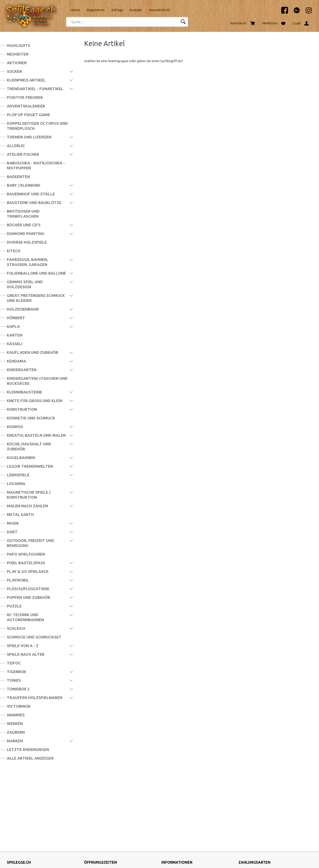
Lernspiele (18, 475)
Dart (12, 532)
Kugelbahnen (21, 458)
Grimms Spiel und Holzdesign (25, 284)
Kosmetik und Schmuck (31, 418)
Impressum (170, 821)
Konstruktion (22, 409)
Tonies (14, 680)
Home (75, 10)
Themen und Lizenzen (29, 137)
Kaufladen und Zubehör (33, 352)
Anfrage (117, 10)
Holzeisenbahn (23, 309)
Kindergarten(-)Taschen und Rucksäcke (37, 381)
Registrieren (96, 10)
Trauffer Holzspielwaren (35, 698)
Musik (13, 523)
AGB (165, 814)
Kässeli (15, 344)
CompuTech (200, 859)
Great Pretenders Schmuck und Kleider (36, 298)
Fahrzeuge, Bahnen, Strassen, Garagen (27, 262)
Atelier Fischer (23, 154)
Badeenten (18, 177)
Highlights (18, 45)
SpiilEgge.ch (127, 859)
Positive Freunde (25, 97)
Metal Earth (20, 514)
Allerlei (16, 146)
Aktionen (17, 63)
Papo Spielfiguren (26, 554)
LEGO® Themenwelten (30, 466)
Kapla (13, 326)
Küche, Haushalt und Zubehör (29, 446)
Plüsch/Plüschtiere (28, 589)
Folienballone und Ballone (36, 273)
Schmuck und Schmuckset (34, 637)
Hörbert (16, 318)
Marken (15, 741)
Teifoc (14, 663)
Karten (15, 335)
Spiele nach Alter (26, 654)
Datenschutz (171, 829)
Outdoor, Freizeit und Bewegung (30, 543)
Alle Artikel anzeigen (30, 758)
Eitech (14, 251)
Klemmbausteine (24, 392)
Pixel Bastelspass (26, 563)
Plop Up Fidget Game (28, 115)
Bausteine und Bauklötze (34, 203)
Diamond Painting (26, 234)
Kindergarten (22, 370)
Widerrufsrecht (172, 837)
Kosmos (15, 427)
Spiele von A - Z (23, 646)
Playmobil (18, 580)
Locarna (16, 484)
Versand (167, 806)
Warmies (16, 715)
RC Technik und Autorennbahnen (25, 617)
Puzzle (14, 606)
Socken (14, 71)
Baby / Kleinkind (24, 185)
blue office (147, 859)
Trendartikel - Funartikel (35, 89)
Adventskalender (26, 106)
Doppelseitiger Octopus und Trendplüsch (37, 126)
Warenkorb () (159, 10)
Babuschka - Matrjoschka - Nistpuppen (36, 165)
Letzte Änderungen (28, 749)
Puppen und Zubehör (29, 597)
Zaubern (16, 732)
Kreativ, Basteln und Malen (36, 435)
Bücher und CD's (24, 225)
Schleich (16, 628)
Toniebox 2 (18, 689)
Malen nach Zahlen (27, 506)
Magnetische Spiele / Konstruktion (29, 495)
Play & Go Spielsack (28, 571)
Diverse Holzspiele (27, 242)
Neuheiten (18, 54)
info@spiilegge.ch (20, 823)
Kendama (16, 361)
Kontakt (136, 10)
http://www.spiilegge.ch (25, 831)
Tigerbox (16, 672)
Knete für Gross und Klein (35, 401)
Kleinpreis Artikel (26, 80)
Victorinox (19, 706)
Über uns (168, 798)
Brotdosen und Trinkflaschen (23, 214)
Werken (15, 724)
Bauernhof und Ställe (31, 194)
